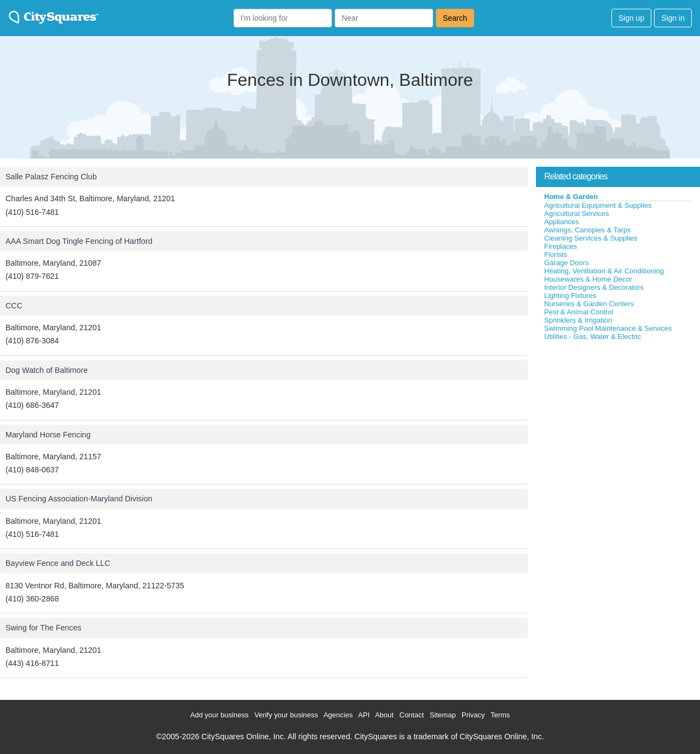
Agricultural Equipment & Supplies (598, 205)
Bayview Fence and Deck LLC (58, 563)
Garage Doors (567, 263)
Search (455, 18)
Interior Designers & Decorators (594, 287)
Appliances (562, 222)
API (364, 715)
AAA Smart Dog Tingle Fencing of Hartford (79, 241)
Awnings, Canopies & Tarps (588, 230)
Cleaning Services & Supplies (591, 238)
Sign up (631, 18)
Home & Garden (571, 197)
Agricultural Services (577, 214)
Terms (500, 715)
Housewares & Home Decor (588, 279)
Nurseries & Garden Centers (589, 304)
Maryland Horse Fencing (48, 435)
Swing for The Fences (43, 628)
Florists (556, 255)
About (384, 715)
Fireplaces (561, 246)
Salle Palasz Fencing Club (51, 177)
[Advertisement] (618, 423)
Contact (412, 715)
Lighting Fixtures (570, 296)
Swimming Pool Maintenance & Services (608, 328)
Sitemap (443, 715)
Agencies (338, 715)
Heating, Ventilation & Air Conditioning (604, 271)
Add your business (220, 715)
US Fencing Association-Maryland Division (79, 499)
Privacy (473, 715)
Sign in (673, 18)
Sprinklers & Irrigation (578, 320)
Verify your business (286, 715)
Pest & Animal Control (579, 312)
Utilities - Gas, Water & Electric (593, 337)
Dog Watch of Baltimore (46, 370)
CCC (14, 306)
